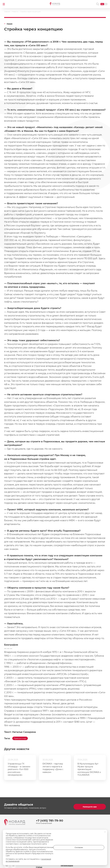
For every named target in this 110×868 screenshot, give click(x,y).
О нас (38, 830)
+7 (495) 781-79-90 (50, 819)
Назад (10, 24)
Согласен (93, 852)
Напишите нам (90, 805)
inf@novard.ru (98, 839)
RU (101, 4)
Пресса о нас (22, 739)
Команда (40, 835)
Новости (65, 830)
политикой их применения (53, 861)
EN (104, 4)
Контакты (65, 835)
